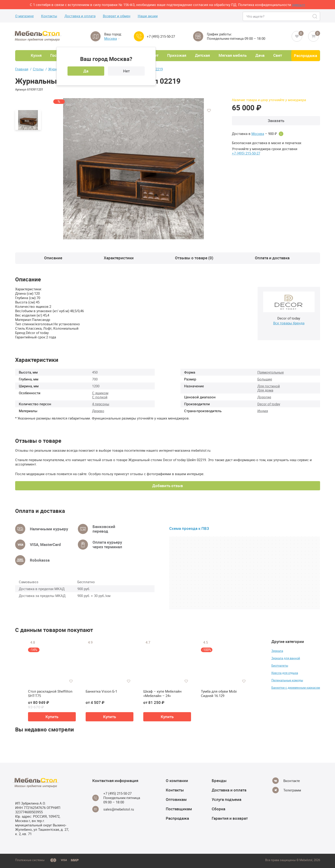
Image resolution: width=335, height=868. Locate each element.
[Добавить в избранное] (209, 111)
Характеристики (119, 258)
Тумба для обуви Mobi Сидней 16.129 (219, 694)
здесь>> (299, 5)
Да (86, 71)
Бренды (219, 781)
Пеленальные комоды (287, 680)
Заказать (276, 121)
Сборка (218, 809)
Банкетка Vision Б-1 (101, 691)
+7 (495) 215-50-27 (161, 36)
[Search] (315, 16)
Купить (52, 717)
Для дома (265, 390)
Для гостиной (269, 386)
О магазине (24, 16)
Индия (263, 411)
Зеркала (277, 651)
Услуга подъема (227, 799)
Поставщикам (179, 809)
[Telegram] (287, 790)
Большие (265, 379)
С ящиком (100, 393)
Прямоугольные (271, 372)
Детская (202, 55)
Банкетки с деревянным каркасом (296, 688)
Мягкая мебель (233, 55)
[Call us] (139, 36)
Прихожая (177, 55)
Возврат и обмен (117, 16)
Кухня (36, 55)
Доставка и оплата (80, 16)
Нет (126, 71)
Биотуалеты (280, 665)
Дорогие (264, 397)
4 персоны (101, 404)
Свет (278, 55)
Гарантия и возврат (230, 818)
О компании (177, 781)
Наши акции (148, 16)
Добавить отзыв (168, 486)
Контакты (49, 16)
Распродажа (305, 56)
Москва (112, 39)
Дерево (98, 411)
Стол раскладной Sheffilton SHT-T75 (50, 694)
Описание (53, 258)
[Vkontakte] (286, 781)
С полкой (100, 397)
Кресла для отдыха (285, 673)
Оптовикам (176, 799)
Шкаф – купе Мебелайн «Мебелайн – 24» (162, 694)
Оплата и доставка (272, 258)
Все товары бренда (289, 323)
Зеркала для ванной (286, 658)
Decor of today (269, 404)
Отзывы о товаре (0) (194, 258)
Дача (260, 55)
